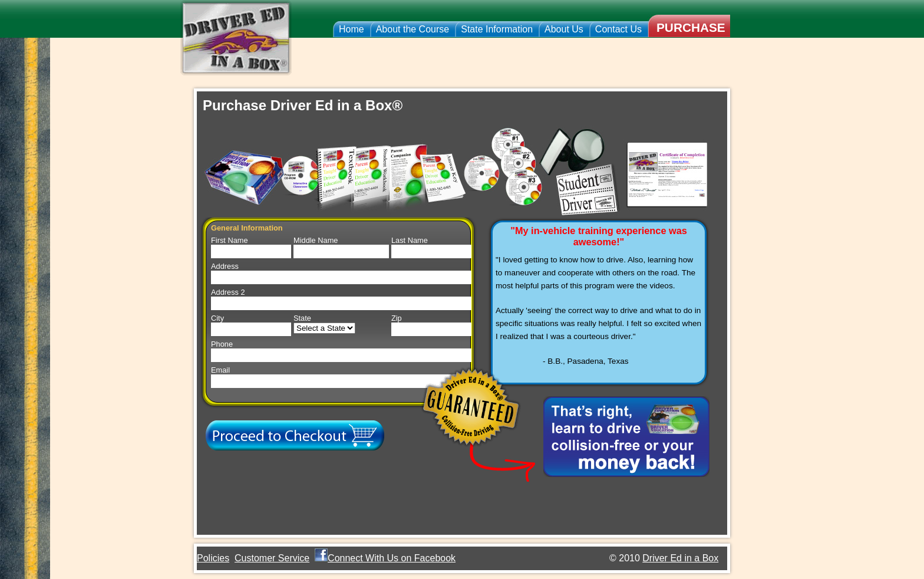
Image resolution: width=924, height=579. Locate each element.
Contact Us (618, 29)
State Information (497, 29)
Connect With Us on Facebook (392, 558)
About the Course (413, 29)
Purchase (691, 27)
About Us (564, 29)
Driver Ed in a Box (680, 558)
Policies (213, 558)
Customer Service (272, 558)
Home (352, 29)
